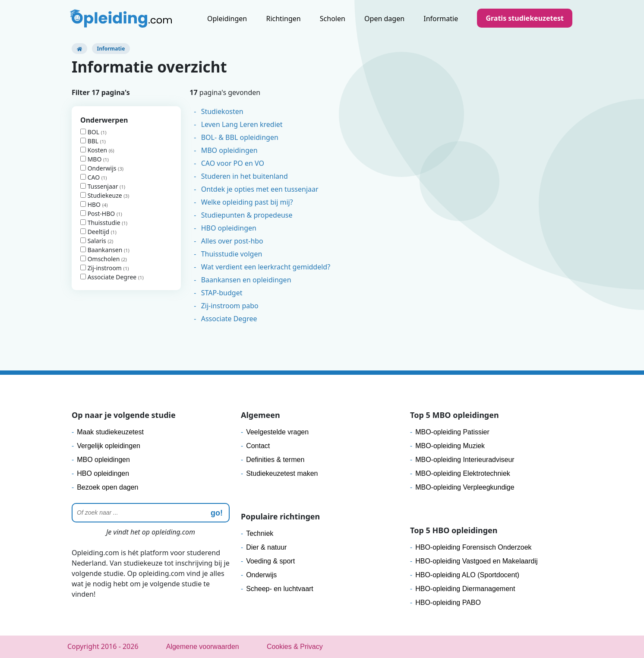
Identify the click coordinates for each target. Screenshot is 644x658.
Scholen (333, 19)
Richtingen (283, 19)
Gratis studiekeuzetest (525, 18)
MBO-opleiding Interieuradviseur (465, 460)
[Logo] (122, 19)
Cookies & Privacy (295, 647)
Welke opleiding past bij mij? (247, 202)
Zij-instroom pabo (230, 306)
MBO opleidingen (229, 150)
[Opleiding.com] (79, 49)
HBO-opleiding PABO (448, 603)
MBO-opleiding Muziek (450, 446)
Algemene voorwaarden (203, 647)
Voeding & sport (270, 561)
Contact (258, 446)
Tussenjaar (100, 186)
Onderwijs (99, 168)
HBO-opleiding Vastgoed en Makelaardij (476, 561)
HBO (91, 204)
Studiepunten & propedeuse (247, 215)
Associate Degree (109, 277)
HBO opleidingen (229, 228)
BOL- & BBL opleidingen (240, 137)
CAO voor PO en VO (233, 163)
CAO (91, 177)
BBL (90, 141)
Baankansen (102, 250)
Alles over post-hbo (232, 241)
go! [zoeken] (217, 513)
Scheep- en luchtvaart (280, 589)
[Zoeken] (151, 513)
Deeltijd (96, 232)
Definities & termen (275, 460)
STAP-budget (222, 293)
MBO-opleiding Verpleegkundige (465, 487)
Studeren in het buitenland (245, 176)
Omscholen (101, 259)
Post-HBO (98, 214)
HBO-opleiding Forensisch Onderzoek (473, 547)
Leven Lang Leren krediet (242, 124)
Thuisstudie (101, 223)
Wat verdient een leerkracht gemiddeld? (266, 267)
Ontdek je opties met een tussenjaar (260, 189)
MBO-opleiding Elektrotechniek (463, 473)
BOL (91, 132)
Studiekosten (222, 111)
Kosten (95, 150)
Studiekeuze (102, 195)
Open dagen (384, 19)
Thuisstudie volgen (232, 254)
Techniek (260, 533)
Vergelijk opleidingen (109, 446)
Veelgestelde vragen (277, 432)
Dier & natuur (266, 547)
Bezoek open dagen (107, 487)
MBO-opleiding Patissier (452, 432)
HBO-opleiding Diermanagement (465, 589)
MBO (92, 159)
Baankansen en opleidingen (246, 280)
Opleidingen (227, 19)
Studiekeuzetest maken (282, 473)
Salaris (94, 241)
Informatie (441, 19)
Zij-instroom (102, 268)
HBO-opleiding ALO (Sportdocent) (467, 575)
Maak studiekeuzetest (110, 432)
